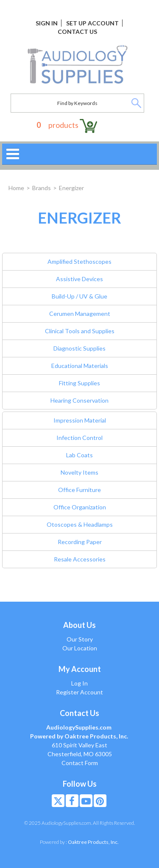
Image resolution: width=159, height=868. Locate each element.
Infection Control (79, 438)
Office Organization (80, 507)
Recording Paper (80, 542)
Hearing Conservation (79, 400)
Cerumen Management (80, 314)
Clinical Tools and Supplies (80, 331)
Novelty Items (79, 472)
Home (16, 188)
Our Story (80, 639)
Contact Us (77, 32)
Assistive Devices (79, 279)
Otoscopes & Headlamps (80, 524)
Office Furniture (79, 490)
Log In (79, 683)
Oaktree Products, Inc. (93, 842)
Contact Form (80, 763)
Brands (42, 188)
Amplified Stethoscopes (79, 261)
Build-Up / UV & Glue (79, 296)
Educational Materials (80, 366)
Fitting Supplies (79, 383)
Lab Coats (79, 455)
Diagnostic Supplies (79, 348)
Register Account (79, 692)
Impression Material (80, 420)
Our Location (80, 648)
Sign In (47, 23)
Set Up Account (92, 23)
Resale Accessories (80, 559)
